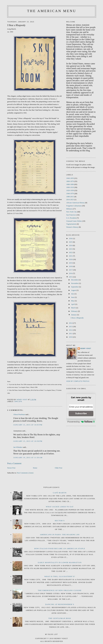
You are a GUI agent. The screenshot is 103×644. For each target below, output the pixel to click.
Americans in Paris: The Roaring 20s (60, 535)
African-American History (76, 203)
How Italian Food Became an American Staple (60, 549)
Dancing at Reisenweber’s (60, 604)
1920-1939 (70, 190)
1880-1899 (70, 184)
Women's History (72, 227)
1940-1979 (18, 402)
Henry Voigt (86, 349)
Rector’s (60, 521)
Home (35, 468)
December (75, 280)
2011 (71, 333)
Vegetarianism (71, 224)
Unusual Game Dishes (74, 221)
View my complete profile (78, 381)
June (73, 297)
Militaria (69, 209)
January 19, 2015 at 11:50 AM (28, 457)
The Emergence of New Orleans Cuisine (60, 590)
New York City (71, 212)
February (74, 311)
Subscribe (81, 413)
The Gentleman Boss (60, 618)
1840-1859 (70, 178)
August (74, 290)
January (74, 315)
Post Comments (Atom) (25, 473)
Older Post (59, 468)
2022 (71, 252)
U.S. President (71, 218)
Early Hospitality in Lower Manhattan (60, 562)
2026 (71, 238)
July (73, 294)
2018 (71, 266)
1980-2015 (70, 197)
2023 (71, 249)
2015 (71, 277)
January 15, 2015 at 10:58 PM (28, 441)
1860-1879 (70, 181)
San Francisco (71, 215)
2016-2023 (70, 200)
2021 (71, 256)
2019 (71, 263)
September (75, 287)
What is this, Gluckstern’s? (60, 576)
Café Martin (60, 493)
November (75, 283)
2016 (71, 273)
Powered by (81, 422)
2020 (71, 259)
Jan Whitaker (18, 447)
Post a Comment (14, 463)
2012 (71, 330)
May (73, 301)
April (73, 304)
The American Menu (52, 11)
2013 (71, 326)
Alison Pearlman (19, 414)
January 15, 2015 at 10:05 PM (28, 425)
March (74, 308)
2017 (71, 270)
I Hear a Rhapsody (77, 318)
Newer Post (11, 468)
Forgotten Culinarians (74, 206)
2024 (71, 245)
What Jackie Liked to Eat (60, 507)
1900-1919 (70, 187)
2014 (71, 323)
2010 (71, 337)
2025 (71, 242)
